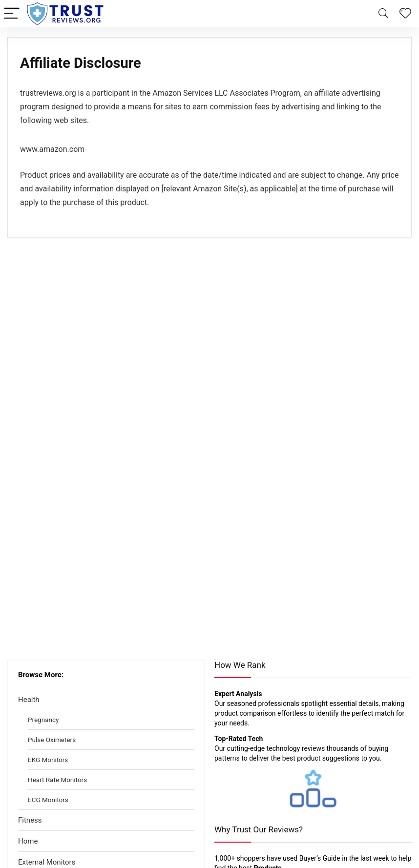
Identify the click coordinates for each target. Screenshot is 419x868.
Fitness (30, 820)
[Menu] (12, 14)
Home (28, 841)
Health (29, 700)
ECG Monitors (48, 800)
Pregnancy (43, 720)
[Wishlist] (405, 14)
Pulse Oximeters (52, 740)
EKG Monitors (48, 760)
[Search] (383, 14)
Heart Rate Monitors (57, 780)
